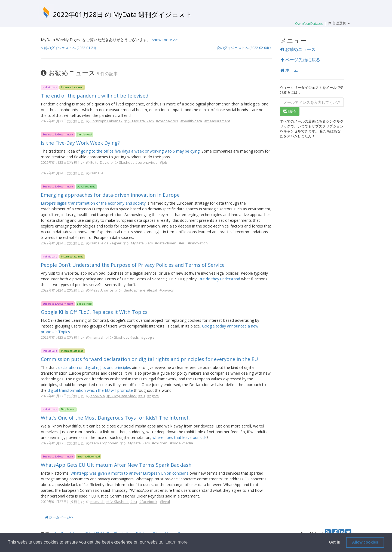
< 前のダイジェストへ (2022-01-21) (68, 48)
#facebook (148, 502)
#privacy (167, 290)
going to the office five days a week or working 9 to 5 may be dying (140, 151)
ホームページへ (59, 517)
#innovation (198, 243)
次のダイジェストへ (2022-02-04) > (244, 48)
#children (160, 443)
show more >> (165, 40)
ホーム (289, 70)
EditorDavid (100, 162)
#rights (153, 396)
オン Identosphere (130, 290)
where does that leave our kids (180, 437)
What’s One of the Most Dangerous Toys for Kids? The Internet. (115, 418)
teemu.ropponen (104, 443)
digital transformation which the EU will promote (90, 390)
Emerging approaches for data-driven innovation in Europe (110, 195)
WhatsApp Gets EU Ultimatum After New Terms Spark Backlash (116, 465)
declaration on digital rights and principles (95, 367)
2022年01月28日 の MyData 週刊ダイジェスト (123, 14)
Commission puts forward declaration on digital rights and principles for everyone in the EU (149, 359)
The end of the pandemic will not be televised (95, 96)
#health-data (191, 121)
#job (163, 162)
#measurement (217, 121)
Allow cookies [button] (365, 542)
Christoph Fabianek (106, 121)
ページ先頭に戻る (300, 60)
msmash (97, 337)
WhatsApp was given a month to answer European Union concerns (129, 473)
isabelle (97, 173)
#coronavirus (167, 121)
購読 (290, 111)
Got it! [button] (335, 542)
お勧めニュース (298, 49)
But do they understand (219, 279)
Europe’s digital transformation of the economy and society (93, 203)
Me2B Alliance (102, 290)
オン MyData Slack (139, 121)
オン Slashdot (122, 162)
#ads (135, 337)
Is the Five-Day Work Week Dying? (80, 143)
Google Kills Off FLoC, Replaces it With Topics (94, 312)
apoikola (98, 396)
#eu (182, 243)
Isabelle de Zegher (106, 243)
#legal (152, 290)
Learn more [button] (176, 542)
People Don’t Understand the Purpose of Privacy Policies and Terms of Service (133, 265)
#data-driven (166, 243)
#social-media (181, 443)
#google (148, 337)
